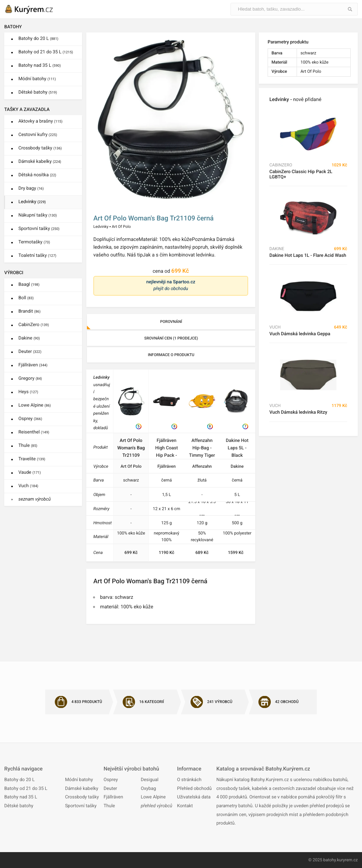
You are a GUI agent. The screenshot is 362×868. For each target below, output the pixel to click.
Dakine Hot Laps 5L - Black (237, 448)
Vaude (30, 473)
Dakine (29, 338)
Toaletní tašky (37, 256)
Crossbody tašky (40, 148)
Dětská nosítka (37, 175)
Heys (28, 392)
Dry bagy (31, 188)
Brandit (30, 311)
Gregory (30, 379)
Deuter (30, 352)
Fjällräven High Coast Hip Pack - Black (167, 449)
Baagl (29, 285)
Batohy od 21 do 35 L (46, 52)
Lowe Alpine (35, 405)
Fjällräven (33, 365)
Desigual (150, 780)
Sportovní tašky (39, 229)
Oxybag (148, 789)
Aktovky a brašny (40, 121)
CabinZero (34, 325)
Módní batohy (37, 79)
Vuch (28, 486)
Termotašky (34, 242)
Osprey (30, 419)
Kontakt (185, 806)
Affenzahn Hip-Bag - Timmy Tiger (202, 448)
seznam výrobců (35, 499)
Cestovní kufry (38, 135)
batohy (329, 860)
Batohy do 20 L (38, 39)
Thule (28, 446)
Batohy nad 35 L (40, 66)
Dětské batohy (38, 92)
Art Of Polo (121, 227)
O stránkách (189, 780)
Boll (26, 298)
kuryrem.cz (347, 860)
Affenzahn (202, 466)
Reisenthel (34, 432)
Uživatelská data (194, 797)
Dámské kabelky (40, 162)
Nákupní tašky (38, 215)
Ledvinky (32, 202)
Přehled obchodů (194, 789)
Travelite (32, 459)
